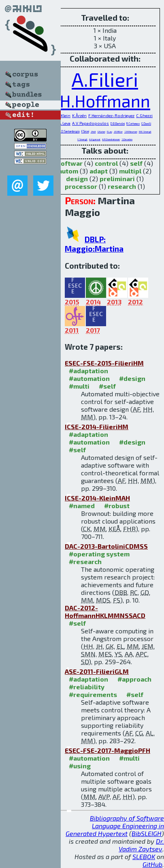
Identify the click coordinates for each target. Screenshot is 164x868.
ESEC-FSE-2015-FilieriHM (104, 363)
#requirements (93, 694)
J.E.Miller (118, 131)
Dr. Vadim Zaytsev (141, 845)
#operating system (99, 554)
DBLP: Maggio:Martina (94, 244)
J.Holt (93, 131)
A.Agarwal (95, 139)
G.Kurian (101, 131)
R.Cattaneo (133, 124)
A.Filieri (105, 79)
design (77, 179)
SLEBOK (144, 856)
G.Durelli (146, 124)
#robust (117, 506)
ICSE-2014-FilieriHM (97, 427)
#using (80, 766)
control (106, 163)
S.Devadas (127, 139)
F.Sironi (85, 131)
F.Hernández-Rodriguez (111, 115)
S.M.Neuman (131, 131)
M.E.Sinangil (145, 131)
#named (82, 506)
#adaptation (88, 371)
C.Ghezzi (144, 115)
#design (132, 378)
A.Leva (65, 123)
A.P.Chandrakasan (111, 139)
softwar (70, 163)
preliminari (117, 179)
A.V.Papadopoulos (91, 123)
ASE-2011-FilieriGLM (97, 671)
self (136, 163)
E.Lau (110, 131)
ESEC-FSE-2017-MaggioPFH (108, 750)
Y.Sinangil (82, 139)
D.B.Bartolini (118, 124)
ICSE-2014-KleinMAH (97, 498)
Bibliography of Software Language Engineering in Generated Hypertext (115, 826)
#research (85, 561)
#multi (79, 386)
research (122, 186)
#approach (134, 679)
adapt (99, 171)
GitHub (152, 864)
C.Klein (64, 115)
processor (81, 186)
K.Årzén (79, 115)
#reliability (87, 687)
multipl (130, 171)
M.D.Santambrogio (69, 131)
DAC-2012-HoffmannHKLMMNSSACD (105, 611)
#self (107, 386)
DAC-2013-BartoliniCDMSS (106, 546)
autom (68, 171)
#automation (89, 378)
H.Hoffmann (105, 101)
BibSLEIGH (147, 833)
